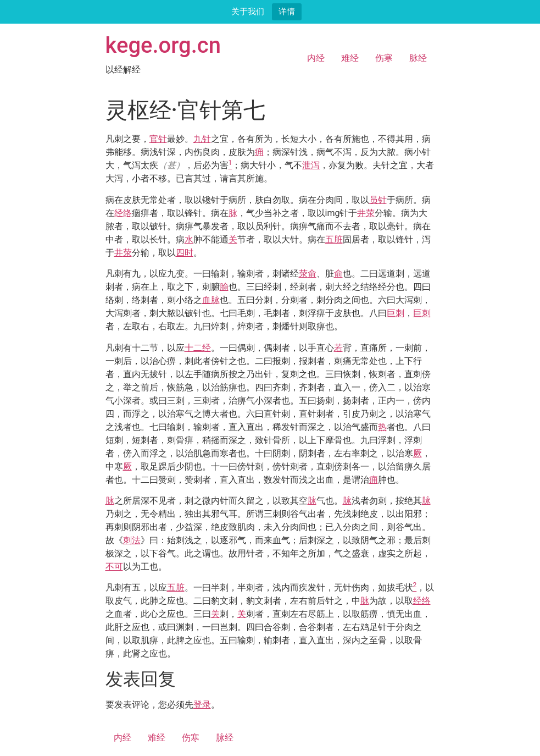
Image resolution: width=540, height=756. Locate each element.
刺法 (132, 540)
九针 (202, 139)
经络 (123, 213)
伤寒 (384, 58)
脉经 (418, 58)
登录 (202, 705)
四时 (185, 253)
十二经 (198, 348)
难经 (350, 58)
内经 (316, 58)
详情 (287, 11)
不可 (114, 567)
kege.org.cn (163, 45)
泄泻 (311, 165)
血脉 (211, 300)
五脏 (334, 239)
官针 (158, 139)
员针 (378, 200)
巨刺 (396, 313)
